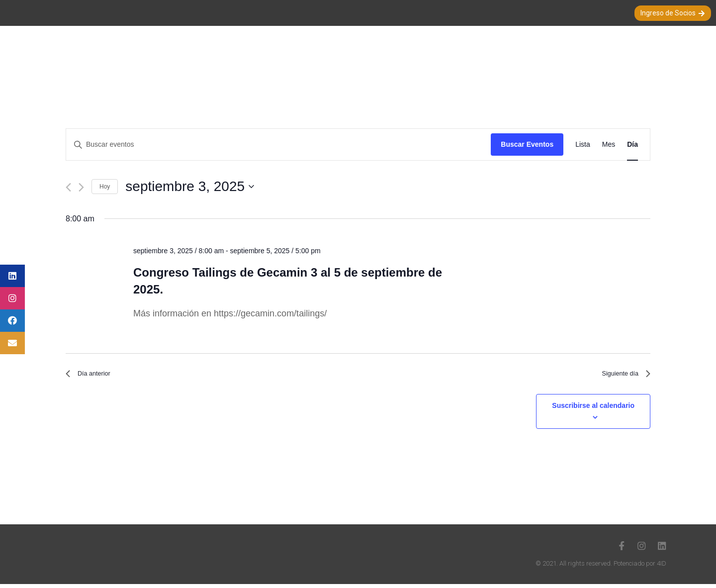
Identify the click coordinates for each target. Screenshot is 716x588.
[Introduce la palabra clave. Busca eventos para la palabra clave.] (278, 145)
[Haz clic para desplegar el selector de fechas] (388, 187)
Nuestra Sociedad (245, 53)
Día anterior (92, 376)
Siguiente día (621, 376)
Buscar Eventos (527, 144)
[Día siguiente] (81, 187)
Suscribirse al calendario (593, 409)
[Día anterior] (68, 187)
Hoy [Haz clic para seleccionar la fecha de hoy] (105, 187)
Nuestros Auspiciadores (592, 53)
